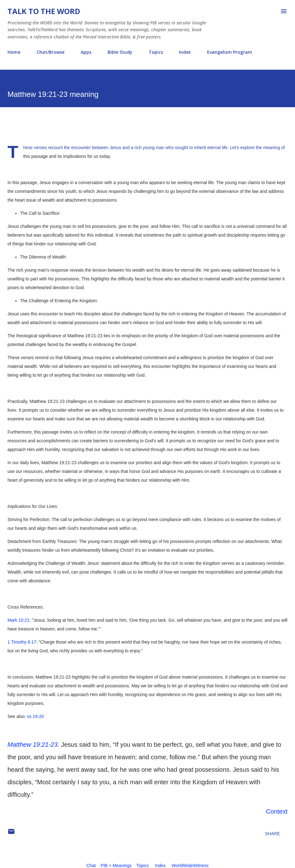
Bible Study (120, 52)
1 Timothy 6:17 (22, 642)
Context (277, 811)
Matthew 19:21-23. (33, 745)
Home (14, 52)
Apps (86, 52)
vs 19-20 (35, 716)
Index (185, 52)
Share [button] (272, 834)
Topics (156, 52)
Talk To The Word (44, 11)
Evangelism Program (230, 52)
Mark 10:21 (18, 620)
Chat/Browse (51, 52)
